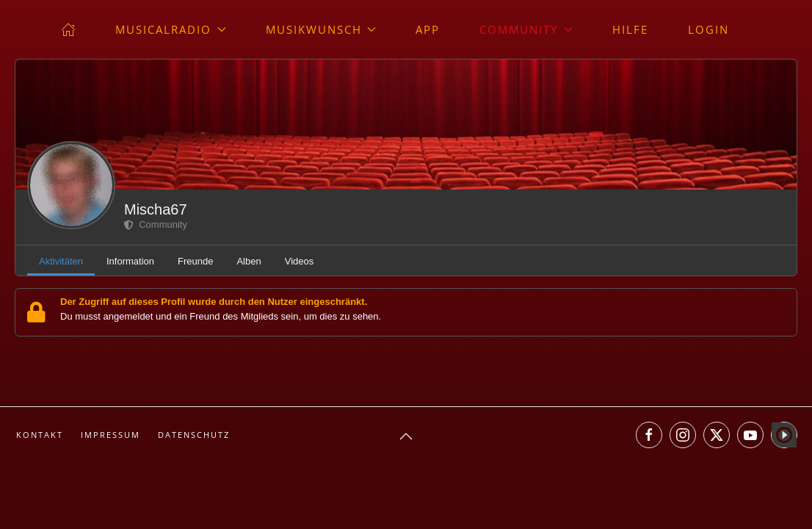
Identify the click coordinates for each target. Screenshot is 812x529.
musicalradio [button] (171, 29)
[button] (406, 436)
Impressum (110, 435)
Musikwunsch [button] (321, 29)
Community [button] (526, 29)
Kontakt (40, 435)
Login (708, 29)
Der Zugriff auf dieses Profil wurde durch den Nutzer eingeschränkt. (214, 302)
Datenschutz (194, 435)
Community (156, 224)
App (428, 29)
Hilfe (630, 29)
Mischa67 (156, 209)
